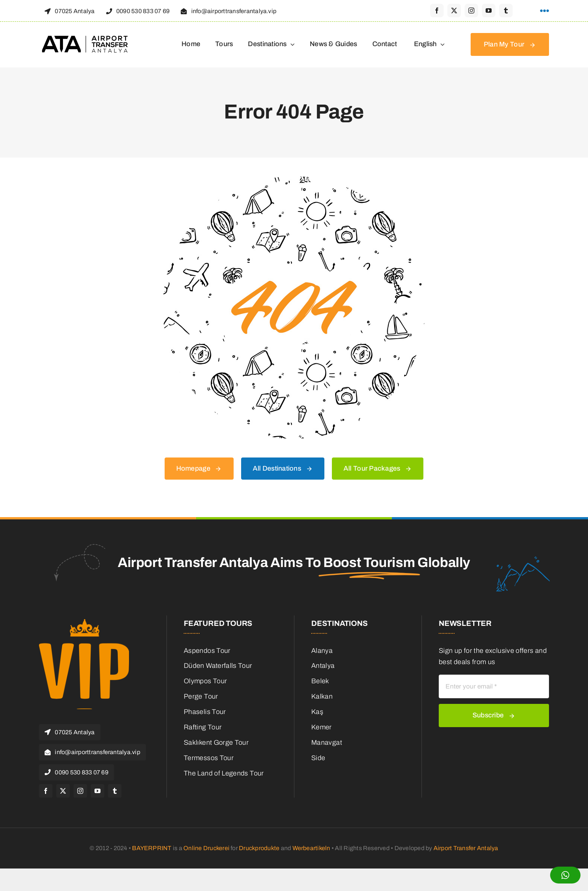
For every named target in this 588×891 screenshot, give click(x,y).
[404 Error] (294, 180)
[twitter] (454, 10)
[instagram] (471, 10)
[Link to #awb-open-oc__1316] (544, 11)
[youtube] (489, 10)
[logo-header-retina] (86, 38)
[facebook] (437, 10)
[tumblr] (506, 10)
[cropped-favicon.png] (84, 622)
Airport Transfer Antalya (466, 848)
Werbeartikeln (311, 848)
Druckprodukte (259, 848)
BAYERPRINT (152, 848)
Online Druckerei (206, 848)
